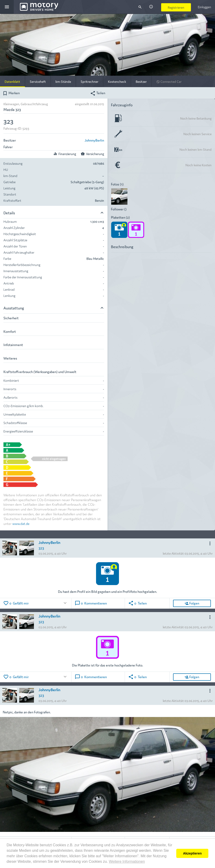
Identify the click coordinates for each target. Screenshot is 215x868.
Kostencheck (117, 81)
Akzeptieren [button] (192, 853)
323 (41, 548)
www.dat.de (21, 523)
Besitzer (141, 81)
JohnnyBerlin (94, 140)
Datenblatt (12, 81)
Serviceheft (38, 81)
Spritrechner (90, 81)
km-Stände (63, 81)
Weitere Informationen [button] (127, 861)
